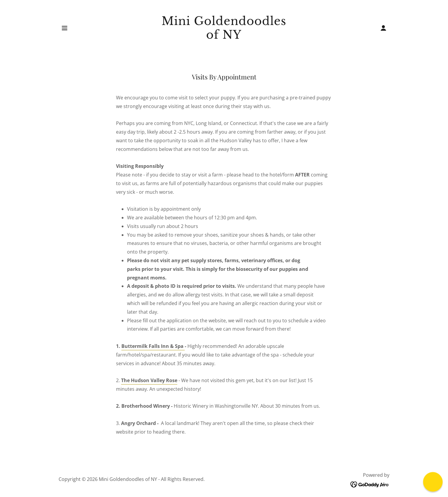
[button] (65, 28)
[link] (224, 37)
